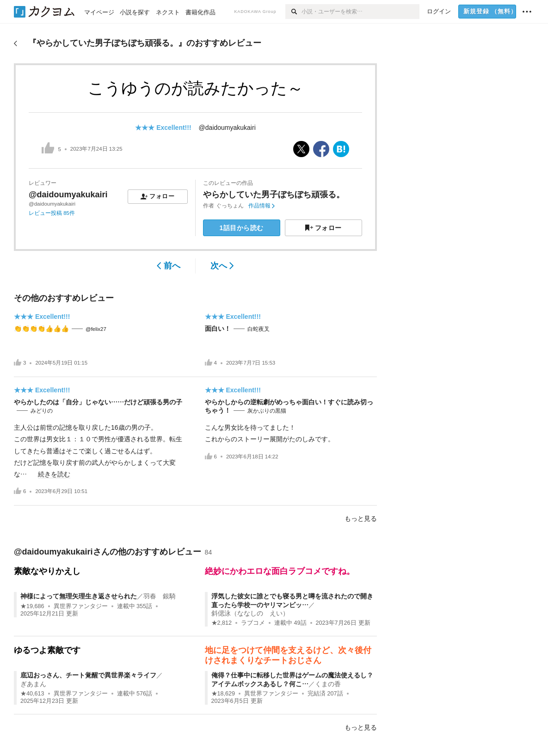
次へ (222, 266)
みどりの (42, 411)
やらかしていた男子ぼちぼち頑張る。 (274, 195)
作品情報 (262, 206)
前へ (169, 266)
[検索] (293, 12)
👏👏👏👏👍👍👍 (41, 329)
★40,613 (32, 694)
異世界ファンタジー (81, 606)
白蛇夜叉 (259, 329)
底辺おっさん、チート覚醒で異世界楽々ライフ (88, 675)
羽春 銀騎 (160, 596)
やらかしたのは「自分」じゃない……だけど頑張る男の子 (98, 402)
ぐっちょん (230, 206)
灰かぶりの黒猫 (267, 411)
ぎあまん (33, 684)
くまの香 (328, 684)
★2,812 (222, 623)
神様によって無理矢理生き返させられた (79, 596)
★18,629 (223, 694)
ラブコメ (253, 623)
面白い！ (218, 329)
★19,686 (32, 606)
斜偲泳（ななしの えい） (250, 613)
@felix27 (96, 329)
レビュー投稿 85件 (52, 213)
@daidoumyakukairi (227, 128)
